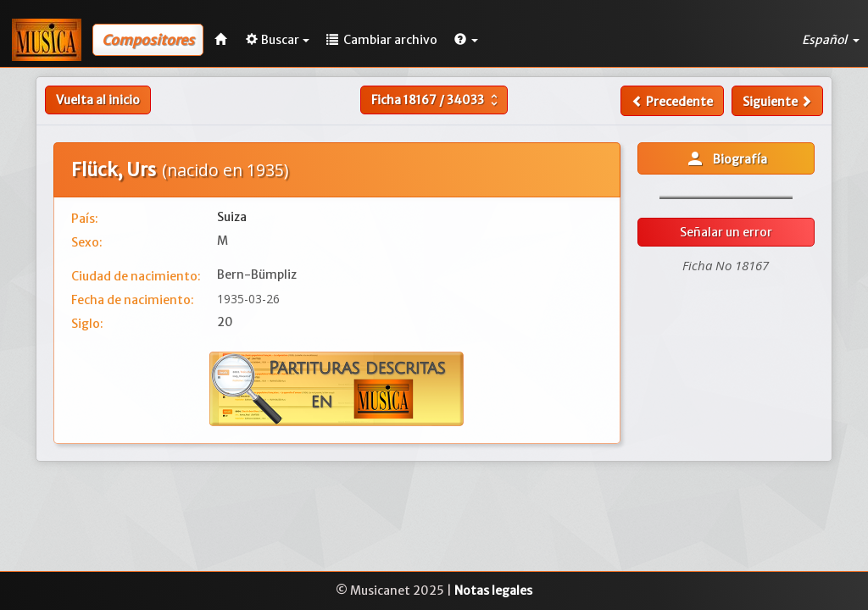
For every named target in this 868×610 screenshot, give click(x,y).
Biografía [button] (726, 158)
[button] (466, 40)
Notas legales (493, 591)
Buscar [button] (278, 40)
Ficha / (437, 100)
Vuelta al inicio (98, 100)
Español (831, 40)
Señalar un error (726, 232)
